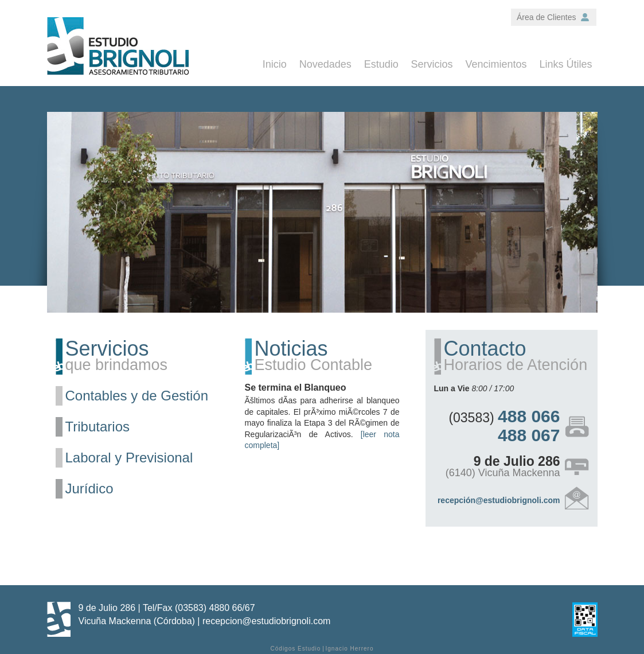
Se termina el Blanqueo (296, 388)
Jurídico (89, 488)
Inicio (275, 64)
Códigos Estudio (296, 649)
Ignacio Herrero (350, 649)
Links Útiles (565, 64)
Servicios (432, 64)
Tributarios (97, 427)
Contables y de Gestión (137, 396)
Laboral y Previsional (129, 458)
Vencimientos (496, 64)
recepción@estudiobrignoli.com (499, 500)
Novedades (325, 64)
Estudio (381, 64)
